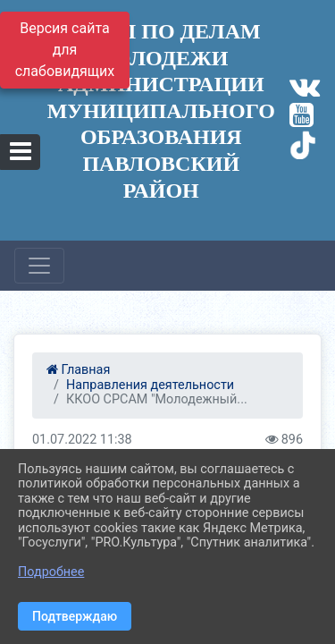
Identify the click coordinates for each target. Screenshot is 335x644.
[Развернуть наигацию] (39, 266)
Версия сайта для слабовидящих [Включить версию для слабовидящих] (65, 50)
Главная (78, 370)
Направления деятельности (150, 385)
